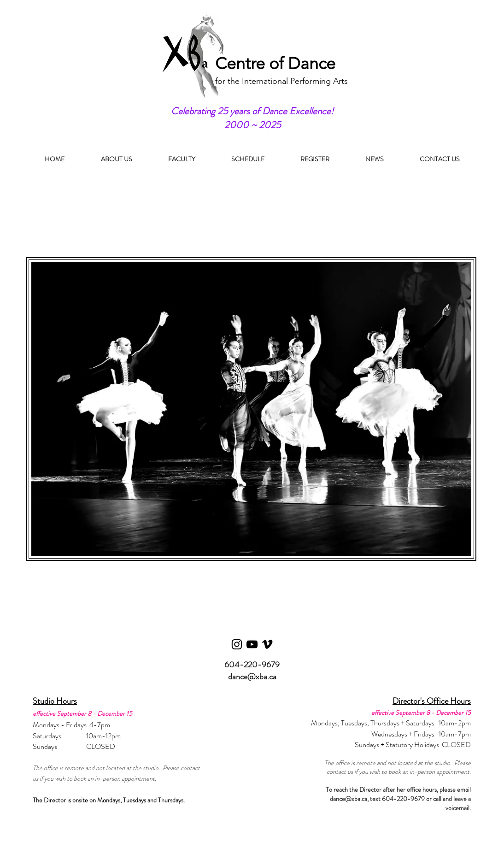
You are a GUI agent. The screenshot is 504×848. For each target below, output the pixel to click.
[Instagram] (237, 644)
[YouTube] (252, 644)
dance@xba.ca (252, 677)
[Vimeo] (267, 644)
